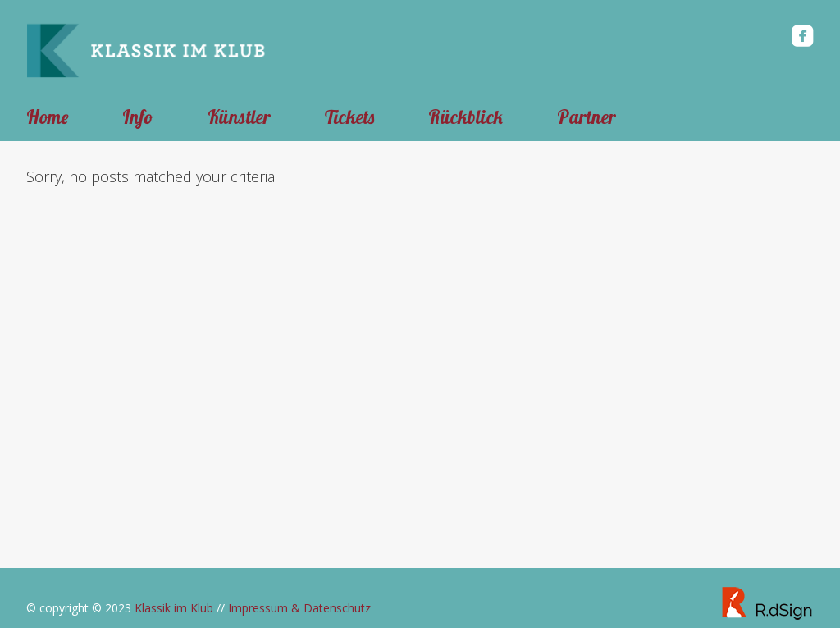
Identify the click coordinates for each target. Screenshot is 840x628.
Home (47, 117)
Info (138, 117)
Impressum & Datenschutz (299, 608)
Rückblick (466, 117)
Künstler (239, 117)
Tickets (349, 117)
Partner (587, 117)
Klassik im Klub (174, 608)
